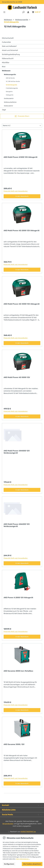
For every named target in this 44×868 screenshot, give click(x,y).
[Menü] (4, 12)
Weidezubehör (8, 106)
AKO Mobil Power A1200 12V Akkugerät (21, 157)
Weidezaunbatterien (10, 102)
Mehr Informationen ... (23, 859)
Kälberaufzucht (8, 58)
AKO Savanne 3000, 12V (14, 744)
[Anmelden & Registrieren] (28, 12)
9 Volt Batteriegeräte (12, 88)
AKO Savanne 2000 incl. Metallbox (18, 671)
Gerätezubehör (9, 98)
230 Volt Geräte (10, 78)
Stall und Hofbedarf (9, 46)
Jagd (4, 110)
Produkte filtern (22, 116)
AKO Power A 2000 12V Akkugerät (18, 598)
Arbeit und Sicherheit (10, 50)
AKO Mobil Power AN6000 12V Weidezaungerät (17, 525)
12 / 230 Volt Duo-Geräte (13, 81)
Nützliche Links (9, 810)
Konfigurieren (9, 864)
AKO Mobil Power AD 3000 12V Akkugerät (22, 304)
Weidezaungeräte (10, 75)
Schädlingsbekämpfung (11, 54)
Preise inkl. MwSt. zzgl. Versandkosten (16, 191)
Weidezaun (6, 71)
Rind (4, 67)
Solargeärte (9, 92)
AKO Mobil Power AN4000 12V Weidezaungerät (17, 452)
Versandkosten (8, 824)
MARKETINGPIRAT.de (28, 832)
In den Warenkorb (22, 196)
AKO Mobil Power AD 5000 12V (17, 377)
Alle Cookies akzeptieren (32, 864)
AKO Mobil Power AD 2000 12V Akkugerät (22, 231)
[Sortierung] (22, 126)
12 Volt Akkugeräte (11, 85)
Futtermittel (6, 42)
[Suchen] (23, 12)
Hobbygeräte (10, 95)
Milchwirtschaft (8, 38)
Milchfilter (6, 63)
